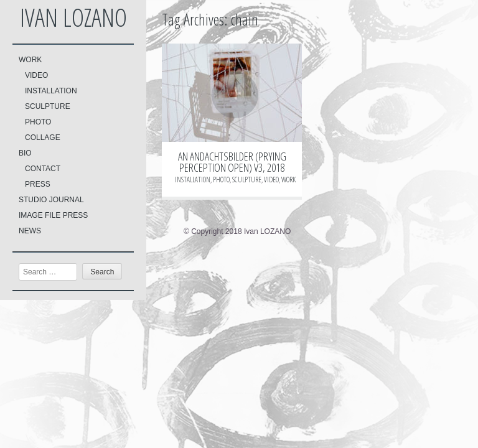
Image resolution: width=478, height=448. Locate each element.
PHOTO (38, 122)
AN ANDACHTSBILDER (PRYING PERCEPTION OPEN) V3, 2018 (232, 162)
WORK (30, 60)
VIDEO (36, 75)
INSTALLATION (51, 91)
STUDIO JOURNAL (51, 200)
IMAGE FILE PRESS (53, 215)
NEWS (30, 231)
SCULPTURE (48, 106)
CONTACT (43, 169)
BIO (25, 153)
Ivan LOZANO (73, 17)
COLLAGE (43, 138)
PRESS (38, 184)
